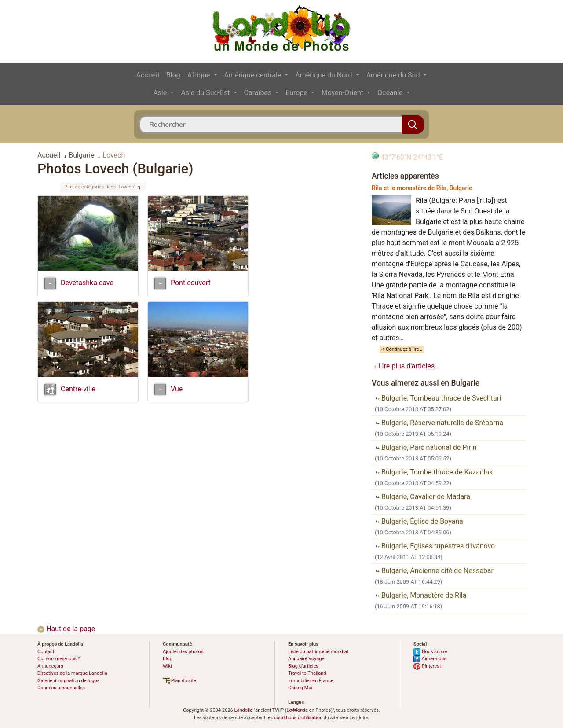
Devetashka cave (87, 283)
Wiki (167, 666)
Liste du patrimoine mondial (318, 652)
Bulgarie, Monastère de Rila (420, 595)
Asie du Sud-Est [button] (206, 93)
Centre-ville (78, 389)
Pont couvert (191, 283)
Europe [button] (297, 93)
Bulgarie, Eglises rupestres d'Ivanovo (435, 546)
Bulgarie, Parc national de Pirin (426, 447)
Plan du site (179, 681)
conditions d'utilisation (298, 718)
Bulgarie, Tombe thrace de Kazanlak (434, 472)
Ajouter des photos (183, 652)
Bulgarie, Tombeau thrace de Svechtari (438, 398)
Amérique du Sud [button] (394, 75)
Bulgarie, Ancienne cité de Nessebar (434, 571)
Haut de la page (66, 629)
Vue (177, 389)
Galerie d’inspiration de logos (68, 681)
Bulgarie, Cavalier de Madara (422, 497)
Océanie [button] (391, 93)
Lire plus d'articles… (406, 366)
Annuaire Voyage (306, 659)
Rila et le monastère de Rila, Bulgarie (422, 188)
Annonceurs (50, 666)
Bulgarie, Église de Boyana (419, 521)
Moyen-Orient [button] (343, 93)
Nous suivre (430, 652)
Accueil (148, 75)
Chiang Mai (300, 688)
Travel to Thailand (307, 673)
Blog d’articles (303, 666)
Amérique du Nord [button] (324, 75)
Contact (46, 652)
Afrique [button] (200, 75)
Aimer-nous (430, 659)
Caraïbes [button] (259, 93)
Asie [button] (161, 93)
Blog (173, 75)
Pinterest (427, 666)
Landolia (243, 710)
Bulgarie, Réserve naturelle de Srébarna (439, 423)
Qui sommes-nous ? (59, 659)
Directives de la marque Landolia (72, 673)
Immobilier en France (311, 681)
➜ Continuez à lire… (402, 349)
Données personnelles (61, 688)
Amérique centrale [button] (254, 75)
